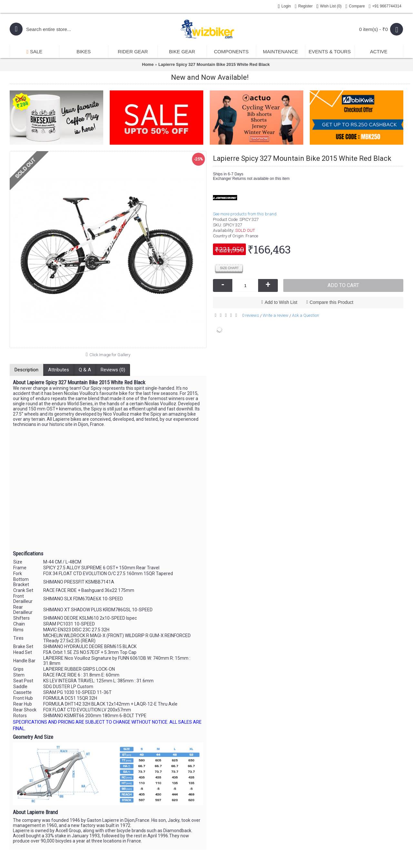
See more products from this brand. (245, 214)
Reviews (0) (113, 370)
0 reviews (251, 315)
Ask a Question (306, 315)
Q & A (85, 370)
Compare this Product (332, 302)
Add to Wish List (281, 302)
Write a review (276, 315)
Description (26, 370)
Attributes (59, 370)
